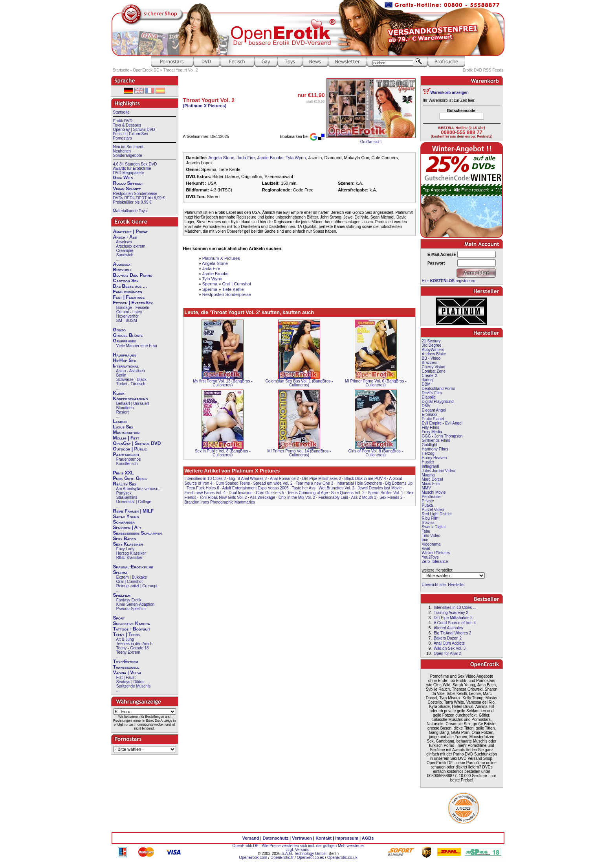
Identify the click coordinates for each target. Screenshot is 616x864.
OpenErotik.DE (245, 846)
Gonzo (119, 330)
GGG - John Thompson (442, 436)
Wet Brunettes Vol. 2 (336, 488)
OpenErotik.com (253, 858)
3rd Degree (432, 345)
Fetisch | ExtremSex (131, 134)
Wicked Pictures (436, 553)
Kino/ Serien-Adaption (135, 604)
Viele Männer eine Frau (137, 346)
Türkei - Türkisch (131, 384)
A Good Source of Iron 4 (455, 623)
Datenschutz (276, 838)
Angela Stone (221, 158)
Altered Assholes (448, 628)
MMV (426, 488)
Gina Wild (123, 178)
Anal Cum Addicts (449, 643)
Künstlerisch (127, 464)
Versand (251, 838)
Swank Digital (434, 527)
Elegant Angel (434, 410)
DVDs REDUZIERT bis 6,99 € (139, 198)
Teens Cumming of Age (307, 493)
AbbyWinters (433, 350)
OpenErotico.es (311, 858)
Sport (119, 618)
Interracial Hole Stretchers (359, 483)
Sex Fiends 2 (391, 497)
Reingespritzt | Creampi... (138, 586)
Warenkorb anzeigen (450, 93)
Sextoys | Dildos (130, 682)
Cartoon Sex (126, 281)
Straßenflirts (127, 497)
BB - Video (431, 358)
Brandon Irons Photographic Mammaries (220, 502)
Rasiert (123, 412)
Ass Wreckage (262, 497)
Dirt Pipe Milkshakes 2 (322, 479)
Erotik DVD (123, 121)
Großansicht (371, 142)
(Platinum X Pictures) (205, 106)
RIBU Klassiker (129, 558)
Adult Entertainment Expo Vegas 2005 (256, 488)
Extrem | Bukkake (132, 577)
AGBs (368, 838)
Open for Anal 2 (447, 654)
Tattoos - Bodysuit (132, 629)
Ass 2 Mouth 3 (364, 497)
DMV (426, 406)
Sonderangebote (128, 155)
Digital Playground (438, 402)
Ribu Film (430, 518)
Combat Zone (434, 371)
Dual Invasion (241, 493)
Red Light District (437, 514)
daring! (428, 380)
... (118, 259)
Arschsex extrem (130, 246)
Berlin (121, 375)
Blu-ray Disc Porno (133, 275)
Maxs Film (431, 484)
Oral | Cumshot (129, 582)
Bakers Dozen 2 (448, 638)
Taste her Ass (304, 488)
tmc (425, 540)
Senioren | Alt (127, 528)
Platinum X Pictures (221, 258)
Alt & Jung (125, 639)
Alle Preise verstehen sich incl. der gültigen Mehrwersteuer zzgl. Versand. (313, 848)
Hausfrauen (125, 355)
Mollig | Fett (126, 438)
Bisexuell (123, 270)
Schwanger (124, 522)
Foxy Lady (125, 549)
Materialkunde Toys (130, 211)
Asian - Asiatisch (130, 371)
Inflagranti (431, 466)
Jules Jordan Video (439, 471)
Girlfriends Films (436, 440)
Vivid (426, 549)
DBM (426, 384)
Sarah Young (126, 517)
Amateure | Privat (130, 232)
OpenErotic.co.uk (342, 858)
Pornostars (123, 138)
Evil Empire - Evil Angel (442, 423)
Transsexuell (126, 667)
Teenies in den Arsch (134, 644)
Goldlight (430, 445)
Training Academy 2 (451, 613)
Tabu (426, 531)
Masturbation (126, 432)
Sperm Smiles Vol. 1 (385, 493)
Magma (428, 475)
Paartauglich (126, 454)
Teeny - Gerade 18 (133, 648)
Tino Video (431, 536)
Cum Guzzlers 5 (270, 493)
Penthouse (431, 497)
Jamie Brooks (270, 158)
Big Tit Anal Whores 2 (248, 479)
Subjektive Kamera (132, 623)
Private (428, 501)
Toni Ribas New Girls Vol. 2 (223, 497)
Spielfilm (122, 595)
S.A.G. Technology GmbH (304, 854)
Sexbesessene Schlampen (137, 533)
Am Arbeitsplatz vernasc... (139, 489)
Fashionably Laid (333, 497)
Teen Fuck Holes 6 (203, 488)
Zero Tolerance (435, 562)
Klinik (119, 393)
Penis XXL (124, 473)
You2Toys (430, 557)
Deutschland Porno (439, 389)
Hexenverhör (127, 316)
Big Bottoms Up (399, 483)
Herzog (428, 453)
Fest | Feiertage (129, 297)
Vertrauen (302, 838)
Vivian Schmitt (127, 189)
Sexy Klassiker (128, 544)
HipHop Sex (125, 360)
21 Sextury (431, 341)
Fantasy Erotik (129, 600)
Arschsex (124, 242)
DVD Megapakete (129, 173)
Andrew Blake (434, 354)
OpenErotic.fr (282, 858)
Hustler (428, 462)
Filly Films (431, 427)
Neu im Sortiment (128, 147)
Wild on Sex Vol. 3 (450, 648)
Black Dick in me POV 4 (365, 479)
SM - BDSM (127, 321)
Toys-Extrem (126, 662)
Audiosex (122, 264)
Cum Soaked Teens (233, 483)
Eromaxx (430, 415)
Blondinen (125, 408)
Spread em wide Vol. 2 (273, 483)
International (126, 366)
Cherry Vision (434, 367)
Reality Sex (125, 484)
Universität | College (134, 502)
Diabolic (429, 397)
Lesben (120, 421)
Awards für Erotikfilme (132, 168)
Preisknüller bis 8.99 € (132, 202)
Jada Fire (246, 158)
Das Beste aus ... (130, 286)
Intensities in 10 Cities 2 (205, 479)
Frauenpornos (128, 459)
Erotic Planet (433, 419)
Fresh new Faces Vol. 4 (205, 493)
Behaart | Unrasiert (133, 404)
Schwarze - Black (131, 380)
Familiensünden (128, 292)
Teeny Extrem (128, 652)
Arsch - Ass (125, 237)
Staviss (428, 523)
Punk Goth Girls (130, 478)
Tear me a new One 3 (315, 483)
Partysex (124, 493)
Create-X (430, 376)
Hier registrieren (449, 281)
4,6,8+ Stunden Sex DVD (135, 164)
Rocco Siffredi (128, 183)
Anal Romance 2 (284, 479)
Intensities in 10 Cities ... (455, 608)
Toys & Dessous (127, 125)
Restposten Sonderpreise (135, 194)
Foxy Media (432, 432)
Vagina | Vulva (127, 673)
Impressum (347, 838)
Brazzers (430, 363)
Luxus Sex (123, 427)
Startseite (121, 112)
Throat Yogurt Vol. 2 (181, 70)
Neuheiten (122, 151)
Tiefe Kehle (233, 289)
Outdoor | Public (130, 449)
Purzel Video (433, 510)
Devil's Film (432, 393)
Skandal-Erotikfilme (133, 567)
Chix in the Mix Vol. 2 (297, 497)
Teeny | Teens (126, 634)
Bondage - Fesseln (133, 308)
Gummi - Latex (129, 312)
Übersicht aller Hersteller (443, 585)
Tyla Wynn (296, 158)
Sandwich (125, 255)
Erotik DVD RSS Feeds (483, 70)
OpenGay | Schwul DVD (134, 130)
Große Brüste (128, 335)
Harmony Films (435, 449)
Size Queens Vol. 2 (348, 493)
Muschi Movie (434, 492)
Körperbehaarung (131, 399)
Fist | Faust (126, 677)
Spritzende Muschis (133, 686)
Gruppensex (125, 341)
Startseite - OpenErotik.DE (136, 70)
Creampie (125, 251)
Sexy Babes (125, 539)
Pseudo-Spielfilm (131, 609)
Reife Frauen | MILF (134, 511)
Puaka (427, 505)
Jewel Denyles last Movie (379, 488)
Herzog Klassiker (131, 553)
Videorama (431, 544)
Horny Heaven (434, 458)
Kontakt (324, 838)
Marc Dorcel (433, 479)
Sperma (120, 572)
